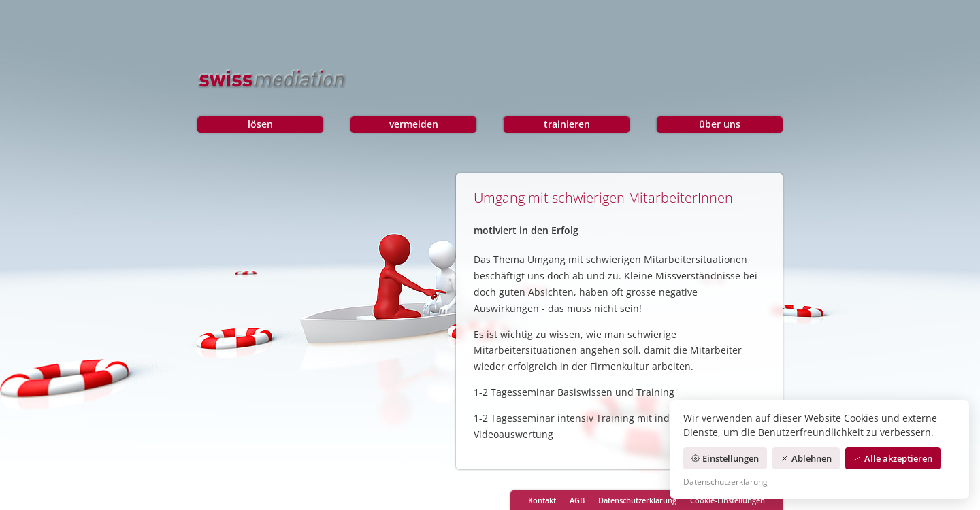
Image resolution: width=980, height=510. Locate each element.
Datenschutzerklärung (637, 500)
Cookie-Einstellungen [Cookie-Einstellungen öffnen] (728, 500)
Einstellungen (725, 458)
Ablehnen (806, 458)
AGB (577, 500)
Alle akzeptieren (893, 458)
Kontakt (542, 500)
